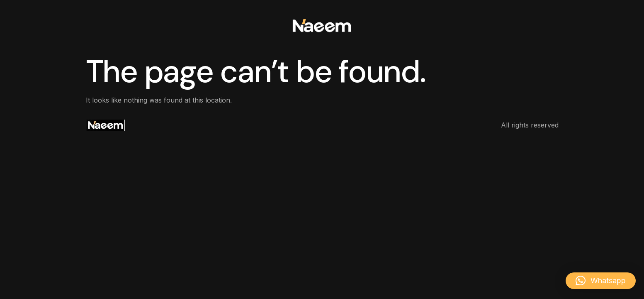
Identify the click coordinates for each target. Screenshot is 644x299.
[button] (601, 281)
